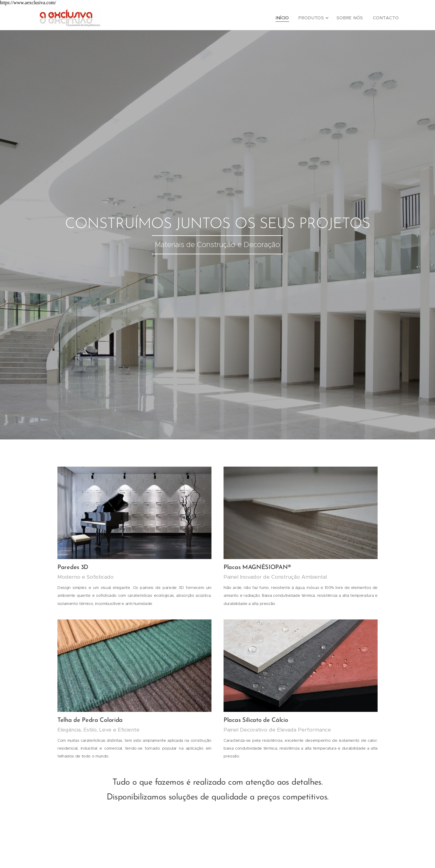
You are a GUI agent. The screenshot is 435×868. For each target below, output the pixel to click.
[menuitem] (291, 18)
